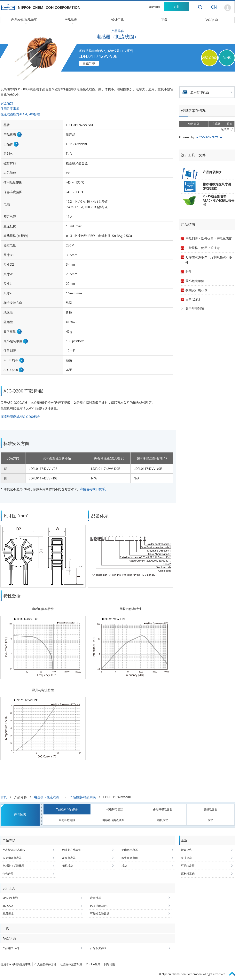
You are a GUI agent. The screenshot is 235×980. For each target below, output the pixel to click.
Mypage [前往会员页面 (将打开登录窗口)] (228, 8)
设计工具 (118, 20)
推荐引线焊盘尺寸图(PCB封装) (217, 186)
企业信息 (186, 858)
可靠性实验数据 (100, 913)
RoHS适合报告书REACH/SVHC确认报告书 (219, 200)
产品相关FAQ (11, 948)
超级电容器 (210, 809)
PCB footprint (99, 906)
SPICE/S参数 (10, 898)
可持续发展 (188, 866)
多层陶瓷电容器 (163, 809)
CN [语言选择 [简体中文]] (214, 7)
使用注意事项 (10, 109)
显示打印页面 (200, 92)
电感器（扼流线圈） (48, 797)
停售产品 (8, 874)
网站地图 (154, 7)
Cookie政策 (93, 964)
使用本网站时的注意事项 (16, 964)
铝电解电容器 (115, 809)
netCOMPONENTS (207, 137)
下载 (164, 20)
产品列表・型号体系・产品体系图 (209, 239)
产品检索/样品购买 (83, 797)
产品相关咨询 (98, 948)
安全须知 (7, 103)
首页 (4, 797)
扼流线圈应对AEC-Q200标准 (20, 114)
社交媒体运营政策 (71, 964)
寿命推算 (96, 898)
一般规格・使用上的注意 (203, 248)
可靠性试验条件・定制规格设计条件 (209, 260)
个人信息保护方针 (45, 964)
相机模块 (163, 820)
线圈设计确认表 (196, 290)
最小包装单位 (195, 281)
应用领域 (8, 913)
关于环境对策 (195, 308)
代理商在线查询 (72, 850)
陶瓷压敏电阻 (67, 820)
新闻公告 (186, 850)
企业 (176, 7)
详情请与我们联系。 (94, 489)
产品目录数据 (212, 172)
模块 (210, 820)
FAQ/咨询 (211, 20)
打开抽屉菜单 (200, 7)
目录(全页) (193, 299)
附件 (189, 272)
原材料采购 (188, 874)
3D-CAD (8, 906)
